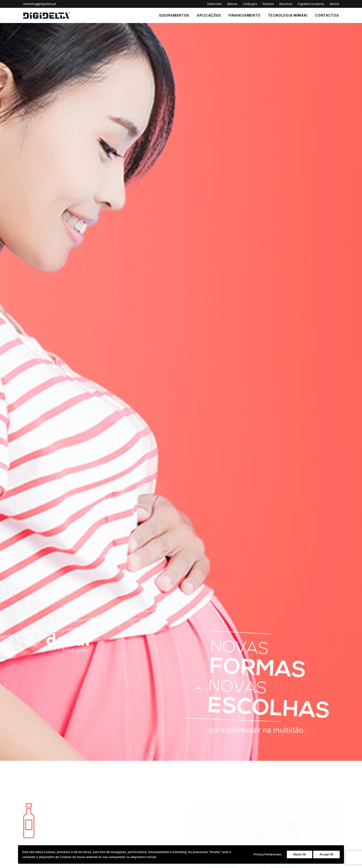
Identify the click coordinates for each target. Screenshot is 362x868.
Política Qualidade (201, 793)
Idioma (334, 4)
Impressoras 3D (255, 815)
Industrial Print (310, 804)
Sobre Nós (215, 4)
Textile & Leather (312, 799)
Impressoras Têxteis (259, 804)
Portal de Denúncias (203, 826)
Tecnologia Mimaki (288, 15)
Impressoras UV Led (259, 799)
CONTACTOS (327, 15)
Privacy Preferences (268, 854)
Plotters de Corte (256, 809)
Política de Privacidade (149, 671)
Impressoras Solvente (260, 793)
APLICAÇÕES (209, 15)
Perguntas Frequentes (204, 799)
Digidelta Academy (311, 4)
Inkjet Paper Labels (215, 447)
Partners (268, 4)
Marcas (232, 4)
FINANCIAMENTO (244, 15)
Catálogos (250, 4)
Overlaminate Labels (216, 473)
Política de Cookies (202, 809)
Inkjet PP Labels (212, 456)
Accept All (326, 854)
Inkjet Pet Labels (213, 465)
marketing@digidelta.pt (40, 4)
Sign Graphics (310, 793)
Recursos (286, 4)
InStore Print (309, 809)
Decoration (308, 815)
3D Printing (308, 820)
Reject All (300, 854)
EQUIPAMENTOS (174, 15)
